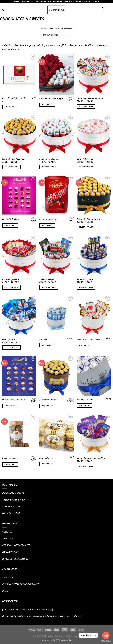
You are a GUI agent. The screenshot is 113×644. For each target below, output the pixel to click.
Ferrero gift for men (48, 400)
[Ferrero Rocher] (56, 434)
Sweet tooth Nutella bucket (89, 340)
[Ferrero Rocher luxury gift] (19, 135)
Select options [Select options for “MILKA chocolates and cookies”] (86, 466)
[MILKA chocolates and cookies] (94, 434)
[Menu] (109, 10)
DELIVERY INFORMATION (15, 559)
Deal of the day (73, 636)
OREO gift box (9, 340)
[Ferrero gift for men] (56, 376)
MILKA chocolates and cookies (91, 458)
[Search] (3, 10)
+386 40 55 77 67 (11, 507)
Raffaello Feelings (85, 159)
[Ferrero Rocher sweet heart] (94, 195)
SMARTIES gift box (85, 279)
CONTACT (7, 532)
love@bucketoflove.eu (13, 493)
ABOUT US (8, 539)
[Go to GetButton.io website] (106, 641)
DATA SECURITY (10, 552)
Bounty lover (45, 340)
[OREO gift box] (19, 316)
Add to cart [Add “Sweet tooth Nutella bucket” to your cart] (84, 345)
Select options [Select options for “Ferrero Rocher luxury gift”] (11, 167)
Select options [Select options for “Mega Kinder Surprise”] (49, 167)
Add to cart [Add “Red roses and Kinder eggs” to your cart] (47, 105)
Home (43, 29)
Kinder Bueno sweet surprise (90, 98)
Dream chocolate (10, 458)
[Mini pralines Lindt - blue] (19, 376)
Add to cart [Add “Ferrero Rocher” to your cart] (47, 464)
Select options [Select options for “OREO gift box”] (11, 347)
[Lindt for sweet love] (56, 195)
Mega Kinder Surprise (49, 159)
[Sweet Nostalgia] (56, 256)
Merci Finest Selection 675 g (14, 100)
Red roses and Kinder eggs (51, 98)
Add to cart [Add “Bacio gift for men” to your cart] (84, 406)
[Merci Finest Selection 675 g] (19, 75)
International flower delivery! (48, 636)
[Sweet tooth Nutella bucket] (94, 316)
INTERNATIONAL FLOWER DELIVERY (21, 584)
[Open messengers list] (106, 635)
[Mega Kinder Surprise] (56, 135)
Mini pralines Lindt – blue (14, 400)
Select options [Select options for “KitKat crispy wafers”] (11, 287)
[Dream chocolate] (19, 434)
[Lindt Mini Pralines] (19, 195)
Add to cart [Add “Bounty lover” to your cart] (47, 345)
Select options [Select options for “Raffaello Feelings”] (86, 167)
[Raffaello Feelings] (94, 135)
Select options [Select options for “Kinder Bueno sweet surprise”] (86, 106)
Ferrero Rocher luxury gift (14, 159)
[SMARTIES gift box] (94, 256)
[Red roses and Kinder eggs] (56, 75)
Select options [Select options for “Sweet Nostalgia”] (49, 287)
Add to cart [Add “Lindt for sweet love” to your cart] (47, 225)
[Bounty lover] (56, 316)
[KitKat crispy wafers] (19, 256)
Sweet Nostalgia (47, 279)
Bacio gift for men (85, 400)
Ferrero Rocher (46, 458)
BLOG (5, 591)
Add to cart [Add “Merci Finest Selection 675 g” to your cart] (10, 107)
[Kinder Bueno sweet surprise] (94, 75)
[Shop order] (56, 35)
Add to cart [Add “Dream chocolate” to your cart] (10, 464)
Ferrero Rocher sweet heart (89, 219)
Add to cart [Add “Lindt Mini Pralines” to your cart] (10, 225)
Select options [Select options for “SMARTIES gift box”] (86, 287)
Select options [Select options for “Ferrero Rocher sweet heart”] (86, 227)
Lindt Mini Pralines (11, 219)
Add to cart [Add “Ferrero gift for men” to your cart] (47, 406)
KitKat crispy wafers (11, 279)
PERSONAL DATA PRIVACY (16, 545)
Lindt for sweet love (48, 219)
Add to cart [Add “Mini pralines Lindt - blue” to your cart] (10, 406)
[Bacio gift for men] (94, 376)
